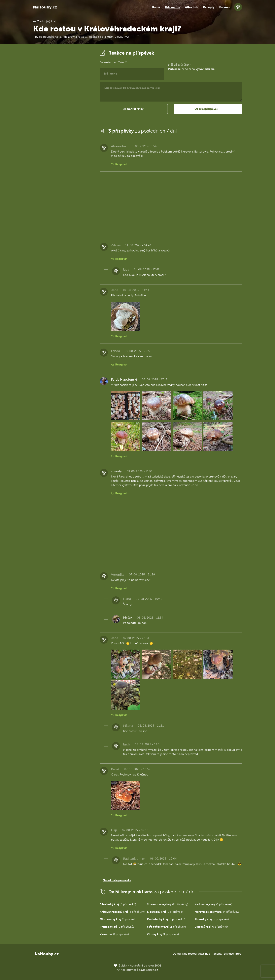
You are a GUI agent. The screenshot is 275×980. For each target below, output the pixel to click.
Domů (156, 7)
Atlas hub (192, 7)
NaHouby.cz (45, 7)
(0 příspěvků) (118, 904)
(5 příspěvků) (212, 919)
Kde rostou (173, 7)
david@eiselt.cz (148, 970)
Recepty (209, 7)
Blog (238, 954)
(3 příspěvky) (122, 912)
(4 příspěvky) (217, 912)
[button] (134, 109)
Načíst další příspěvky (117, 880)
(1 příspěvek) (213, 904)
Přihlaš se (174, 69)
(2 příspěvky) (168, 904)
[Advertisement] (63, 109)
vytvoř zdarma (205, 69)
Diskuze (225, 7)
